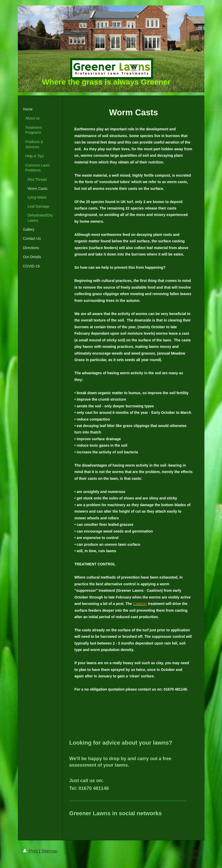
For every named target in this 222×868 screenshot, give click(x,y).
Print (31, 851)
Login (194, 851)
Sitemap (49, 851)
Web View (189, 857)
